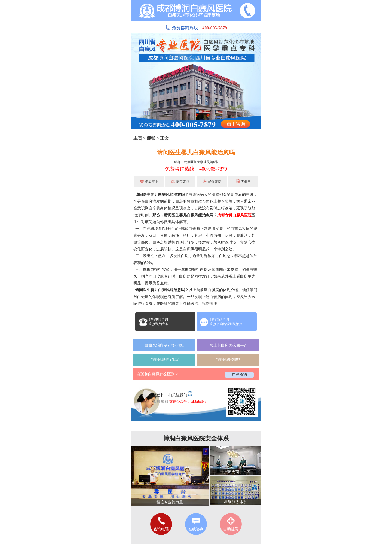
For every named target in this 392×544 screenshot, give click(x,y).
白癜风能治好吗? (164, 360)
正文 (164, 138)
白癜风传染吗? (228, 360)
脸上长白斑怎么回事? (228, 345)
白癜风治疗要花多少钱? (164, 345)
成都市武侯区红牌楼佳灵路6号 (196, 162)
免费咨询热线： (196, 28)
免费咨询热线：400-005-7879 (196, 169)
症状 (151, 138)
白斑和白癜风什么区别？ (158, 374)
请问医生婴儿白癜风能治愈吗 (196, 152)
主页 (138, 138)
